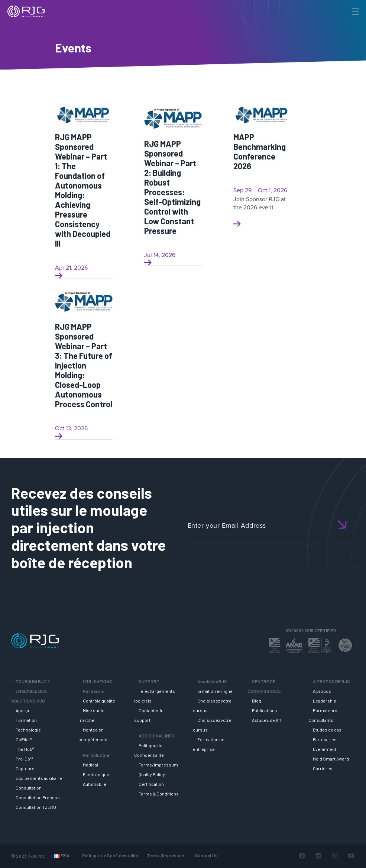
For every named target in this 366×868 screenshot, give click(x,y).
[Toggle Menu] (354, 11)
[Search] (345, 23)
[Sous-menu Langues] (72, 856)
